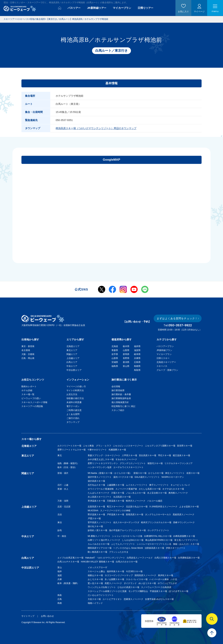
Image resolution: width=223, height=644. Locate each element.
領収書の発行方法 (75, 398)
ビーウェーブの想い (31, 398)
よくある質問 (73, 414)
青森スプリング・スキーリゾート (104, 455)
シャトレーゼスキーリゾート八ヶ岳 (154, 544)
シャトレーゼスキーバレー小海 (127, 536)
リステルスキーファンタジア (179, 463)
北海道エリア (73, 346)
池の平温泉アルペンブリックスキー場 (127, 530)
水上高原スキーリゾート (100, 497)
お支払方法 (72, 394)
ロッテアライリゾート (158, 530)
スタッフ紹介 (118, 410)
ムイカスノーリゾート (137, 485)
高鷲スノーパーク (113, 583)
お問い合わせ (47, 616)
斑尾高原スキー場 (135, 515)
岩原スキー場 (193, 473)
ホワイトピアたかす (167, 583)
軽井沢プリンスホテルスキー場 (156, 522)
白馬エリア (72, 362)
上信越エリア (73, 358)
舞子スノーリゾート (159, 485)
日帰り (145, 8)
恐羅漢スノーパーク (133, 599)
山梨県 (126, 350)
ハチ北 (174, 579)
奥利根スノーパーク (178, 493)
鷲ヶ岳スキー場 (95, 583)
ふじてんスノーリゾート (123, 544)
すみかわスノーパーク (126, 459)
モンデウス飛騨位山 (138, 591)
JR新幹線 (97, 8)
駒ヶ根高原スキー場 (97, 552)
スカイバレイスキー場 (137, 579)
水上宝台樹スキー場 (157, 493)
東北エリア (72, 350)
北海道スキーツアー (166, 362)
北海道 (115, 346)
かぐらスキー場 (156, 473)
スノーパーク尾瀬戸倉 (126, 489)
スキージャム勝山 (96, 571)
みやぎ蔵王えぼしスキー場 (101, 459)
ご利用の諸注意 (74, 410)
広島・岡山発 (28, 358)
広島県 (137, 362)
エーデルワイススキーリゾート (128, 467)
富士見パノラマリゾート (186, 540)
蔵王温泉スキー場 (181, 455)
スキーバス (162, 366)
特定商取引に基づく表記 (123, 406)
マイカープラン (164, 354)
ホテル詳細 (27, 390)
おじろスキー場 (95, 579)
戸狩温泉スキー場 (115, 515)
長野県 (126, 358)
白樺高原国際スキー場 (184, 536)
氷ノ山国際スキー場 (114, 579)
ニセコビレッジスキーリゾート (128, 446)
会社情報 (116, 386)
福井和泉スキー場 (115, 571)
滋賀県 (137, 350)
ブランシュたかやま (119, 552)
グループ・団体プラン (167, 370)
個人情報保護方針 (120, 402)
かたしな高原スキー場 (150, 489)
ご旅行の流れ (73, 418)
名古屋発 (26, 350)
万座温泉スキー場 (115, 501)
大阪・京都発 (28, 354)
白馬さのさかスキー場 (127, 562)
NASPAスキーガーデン (173, 477)
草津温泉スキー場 (96, 501)
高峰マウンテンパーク (184, 522)
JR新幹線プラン (164, 350)
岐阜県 (137, 354)
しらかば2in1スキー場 (133, 540)
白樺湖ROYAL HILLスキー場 (158, 536)
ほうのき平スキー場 (179, 591)
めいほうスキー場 (147, 583)
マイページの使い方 (76, 386)
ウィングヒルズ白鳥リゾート (102, 587)
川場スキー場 (118, 493)
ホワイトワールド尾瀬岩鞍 (101, 489)
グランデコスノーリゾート (133, 463)
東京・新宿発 (28, 346)
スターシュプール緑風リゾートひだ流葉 (107, 591)
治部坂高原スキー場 (154, 548)
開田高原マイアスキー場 (100, 548)
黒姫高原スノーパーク (184, 515)
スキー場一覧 (28, 394)
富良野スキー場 (185, 446)
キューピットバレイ (180, 485)
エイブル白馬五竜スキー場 (70, 558)
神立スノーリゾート (175, 473)
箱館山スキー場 (95, 575)
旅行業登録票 (118, 390)
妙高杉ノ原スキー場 (97, 530)
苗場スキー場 (140, 473)
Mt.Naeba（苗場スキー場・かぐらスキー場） (110, 473)
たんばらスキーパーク (99, 493)
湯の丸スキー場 (95, 526)
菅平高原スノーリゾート (100, 522)
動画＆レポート (29, 386)
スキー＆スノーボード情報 (34, 402)
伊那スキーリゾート (176, 548)
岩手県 (115, 354)
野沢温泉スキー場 (96, 515)
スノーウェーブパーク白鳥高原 (157, 587)
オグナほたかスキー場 (173, 489)
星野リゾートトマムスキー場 (72, 450)
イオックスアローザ (97, 567)
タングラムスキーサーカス (158, 515)
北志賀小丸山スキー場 (137, 507)
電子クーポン (73, 406)
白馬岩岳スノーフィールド (140, 558)
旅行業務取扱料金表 (121, 398)
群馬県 (126, 354)
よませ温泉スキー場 (189, 507)
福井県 (137, 346)
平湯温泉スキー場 (158, 591)
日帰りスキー (163, 358)
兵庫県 (137, 358)
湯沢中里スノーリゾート (100, 477)
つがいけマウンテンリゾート (111, 558)
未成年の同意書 (74, 402)
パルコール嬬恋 (155, 501)
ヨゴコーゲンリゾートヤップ (119, 575)
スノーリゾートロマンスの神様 (115, 511)
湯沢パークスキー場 (123, 477)
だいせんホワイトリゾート (101, 595)
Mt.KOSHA (93, 511)
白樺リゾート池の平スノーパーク (104, 540)
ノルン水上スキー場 (136, 493)
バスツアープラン (165, 346)
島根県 (137, 366)
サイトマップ (28, 616)
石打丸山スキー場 (96, 485)
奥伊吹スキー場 (167, 575)
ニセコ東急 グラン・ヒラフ (97, 446)
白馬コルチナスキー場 (68, 562)
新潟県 (126, 362)
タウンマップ (73, 422)
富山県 (126, 366)
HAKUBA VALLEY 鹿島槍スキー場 (97, 562)
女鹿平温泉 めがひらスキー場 (159, 599)
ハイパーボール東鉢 (159, 579)
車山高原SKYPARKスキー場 (159, 540)
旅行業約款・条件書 (121, 394)
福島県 (115, 366)
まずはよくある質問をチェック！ (177, 318)
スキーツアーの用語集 (32, 406)
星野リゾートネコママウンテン (103, 463)
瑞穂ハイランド (95, 603)
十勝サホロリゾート (97, 450)
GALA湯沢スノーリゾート (147, 477)
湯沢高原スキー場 (96, 481)
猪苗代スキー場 (155, 463)
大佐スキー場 (94, 599)
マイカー (122, 8)
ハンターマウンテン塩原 (100, 467)
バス (74, 8)
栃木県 (126, 346)
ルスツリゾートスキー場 (69, 446)
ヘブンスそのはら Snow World (128, 548)
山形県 (115, 358)
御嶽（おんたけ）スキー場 (186, 544)
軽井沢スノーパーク (136, 501)
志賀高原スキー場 (96, 507)
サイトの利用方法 (75, 390)
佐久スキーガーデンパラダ (126, 522)
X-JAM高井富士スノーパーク (163, 507)
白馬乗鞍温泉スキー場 (189, 558)
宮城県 (115, 362)
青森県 (115, 350)
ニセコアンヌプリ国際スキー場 (160, 446)
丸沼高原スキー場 (122, 497)
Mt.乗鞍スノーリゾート (99, 536)
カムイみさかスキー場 (99, 544)
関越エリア (72, 354)
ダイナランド (130, 583)
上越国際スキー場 (115, 485)
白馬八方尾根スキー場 (165, 558)
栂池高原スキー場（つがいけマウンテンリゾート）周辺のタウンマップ (96, 128)
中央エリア (72, 366)
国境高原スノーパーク (145, 575)
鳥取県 (137, 370)
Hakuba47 (90, 558)
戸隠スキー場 (94, 518)
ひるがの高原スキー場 (128, 587)
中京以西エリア (74, 370)
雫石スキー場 (164, 455)
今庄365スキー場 (134, 571)
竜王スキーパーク (115, 507)
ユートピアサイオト (112, 599)
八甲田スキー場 (130, 455)
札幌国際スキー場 (117, 450)
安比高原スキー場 (148, 455)
